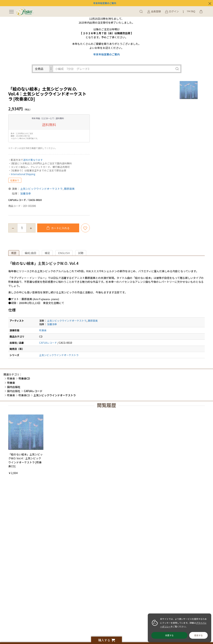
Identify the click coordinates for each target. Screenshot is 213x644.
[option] (189, 90)
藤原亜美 (69, 189)
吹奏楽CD (24, 395)
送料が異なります (33, 160)
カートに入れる (60, 228)
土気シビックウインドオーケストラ (41, 189)
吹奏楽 (43, 330)
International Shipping (23, 174)
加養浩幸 (26, 193)
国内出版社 (14, 391)
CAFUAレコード (48, 343)
